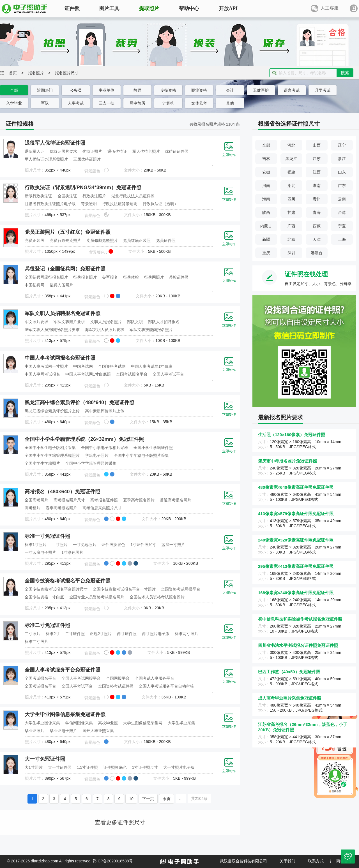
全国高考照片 (36, 500)
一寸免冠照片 (85, 545)
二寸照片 (33, 634)
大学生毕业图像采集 (42, 723)
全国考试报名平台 (132, 374)
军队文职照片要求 (69, 322)
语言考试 (292, 90)
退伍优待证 (117, 151)
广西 (291, 226)
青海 (317, 212)
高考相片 (33, 508)
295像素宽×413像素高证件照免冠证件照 (296, 566)
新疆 (266, 239)
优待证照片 (92, 151)
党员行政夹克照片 (65, 240)
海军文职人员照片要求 (105, 330)
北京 (291, 239)
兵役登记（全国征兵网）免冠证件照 (65, 269)
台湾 (342, 212)
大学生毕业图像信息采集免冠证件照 (65, 714)
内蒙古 (266, 226)
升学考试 (323, 90)
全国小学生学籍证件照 (153, 448)
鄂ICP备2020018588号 (113, 861)
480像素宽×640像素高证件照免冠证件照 (296, 487)
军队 (45, 103)
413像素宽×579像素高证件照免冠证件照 (296, 514)
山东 (342, 172)
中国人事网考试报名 (42, 374)
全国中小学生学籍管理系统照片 (52, 455)
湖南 (317, 186)
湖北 (291, 186)
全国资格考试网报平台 (181, 589)
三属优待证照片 (87, 159)
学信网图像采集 (79, 723)
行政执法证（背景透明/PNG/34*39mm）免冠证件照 (83, 188)
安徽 (266, 172)
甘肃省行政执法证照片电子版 (50, 204)
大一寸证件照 (60, 767)
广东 (342, 186)
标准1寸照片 (36, 545)
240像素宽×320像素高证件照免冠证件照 (296, 540)
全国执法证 (67, 196)
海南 (266, 199)
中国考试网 (83, 366)
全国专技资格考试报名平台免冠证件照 (68, 581)
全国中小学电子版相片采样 (105, 448)
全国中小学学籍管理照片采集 (91, 463)
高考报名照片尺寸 (69, 500)
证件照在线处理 (306, 274)
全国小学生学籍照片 (42, 463)
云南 (342, 199)
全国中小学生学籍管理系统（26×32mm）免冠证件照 (84, 439)
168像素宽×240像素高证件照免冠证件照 (296, 593)
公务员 (76, 90)
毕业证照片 (34, 731)
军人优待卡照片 (146, 151)
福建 (291, 172)
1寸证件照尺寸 (143, 545)
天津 (317, 239)
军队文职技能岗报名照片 (151, 330)
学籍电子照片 (97, 455)
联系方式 (316, 861)
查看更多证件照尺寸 (120, 822)
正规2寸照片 (101, 634)
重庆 (266, 253)
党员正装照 (34, 240)
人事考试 (76, 103)
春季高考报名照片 (61, 508)
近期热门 (45, 90)
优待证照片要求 (63, 151)
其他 (230, 103)
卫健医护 (261, 90)
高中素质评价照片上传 (105, 411)
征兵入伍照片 (61, 285)
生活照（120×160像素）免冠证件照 (292, 435)
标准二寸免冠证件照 (47, 625)
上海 (342, 239)
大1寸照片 (34, 767)
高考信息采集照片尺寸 (102, 508)
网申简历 (137, 103)
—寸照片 (60, 545)
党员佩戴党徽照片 (102, 240)
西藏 (317, 226)
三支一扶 (107, 103)
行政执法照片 (94, 196)
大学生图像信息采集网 (143, 723)
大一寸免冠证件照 (45, 759)
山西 (317, 145)
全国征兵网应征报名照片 (46, 277)
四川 (291, 199)
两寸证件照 (127, 634)
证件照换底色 (113, 545)
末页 (167, 799)
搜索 (345, 73)
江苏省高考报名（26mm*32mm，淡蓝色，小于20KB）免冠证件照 (303, 727)
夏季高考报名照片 (139, 500)
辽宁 (342, 145)
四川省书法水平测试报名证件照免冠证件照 (298, 645)
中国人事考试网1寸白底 (152, 366)
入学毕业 (14, 103)
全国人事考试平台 (168, 374)
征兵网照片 (154, 277)
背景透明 (89, 204)
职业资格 (199, 90)
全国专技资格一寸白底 (44, 597)
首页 (13, 73)
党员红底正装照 (137, 240)
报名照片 (36, 73)
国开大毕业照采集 (98, 731)
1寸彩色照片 (72, 552)
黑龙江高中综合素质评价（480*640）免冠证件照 (80, 402)
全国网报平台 (118, 678)
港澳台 (317, 253)
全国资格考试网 (112, 366)
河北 (291, 145)
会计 (230, 90)
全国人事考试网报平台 (81, 678)
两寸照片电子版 (156, 634)
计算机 (168, 103)
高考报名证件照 (104, 500)
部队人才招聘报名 (164, 322)
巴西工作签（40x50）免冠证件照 (289, 672)
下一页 (148, 799)
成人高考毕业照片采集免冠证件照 (290, 698)
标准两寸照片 (187, 634)
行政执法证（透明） (160, 204)
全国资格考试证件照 (116, 686)
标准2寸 (53, 634)
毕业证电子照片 (63, 731)
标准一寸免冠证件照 (47, 536)
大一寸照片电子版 (179, 767)
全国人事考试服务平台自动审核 (166, 686)
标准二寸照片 (36, 642)
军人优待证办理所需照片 (46, 159)
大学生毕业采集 (181, 723)
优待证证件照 (177, 151)
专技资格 (168, 90)
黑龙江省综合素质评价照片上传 (52, 411)
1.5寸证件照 (87, 767)
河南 (266, 186)
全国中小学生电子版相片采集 (50, 448)
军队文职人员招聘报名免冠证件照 (63, 313)
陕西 (266, 212)
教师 (137, 90)
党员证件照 (166, 240)
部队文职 (135, 322)
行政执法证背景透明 (120, 204)
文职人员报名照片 (106, 322)
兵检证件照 (179, 277)
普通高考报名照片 (176, 500)
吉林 (266, 159)
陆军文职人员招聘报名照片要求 (52, 330)
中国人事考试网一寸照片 (46, 366)
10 (131, 799)
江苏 (317, 159)
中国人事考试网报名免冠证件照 (60, 358)
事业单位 (107, 90)
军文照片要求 (36, 322)
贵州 (317, 199)
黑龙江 (291, 159)
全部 (14, 90)
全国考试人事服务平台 (155, 678)
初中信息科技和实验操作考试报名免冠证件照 (300, 619)
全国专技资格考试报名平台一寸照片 (124, 589)
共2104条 (199, 798)
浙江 (342, 159)
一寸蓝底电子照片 (40, 552)
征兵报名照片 (85, 277)
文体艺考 (199, 103)
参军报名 (110, 277)
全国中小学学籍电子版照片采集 (141, 455)
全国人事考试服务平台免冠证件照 (63, 670)
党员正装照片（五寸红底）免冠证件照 (68, 232)
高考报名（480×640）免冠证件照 (62, 492)
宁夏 (342, 226)
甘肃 (291, 212)
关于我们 (287, 861)
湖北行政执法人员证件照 (133, 196)
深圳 (291, 253)
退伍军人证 (34, 151)
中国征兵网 (34, 285)
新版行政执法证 (38, 196)
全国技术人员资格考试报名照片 (157, 597)
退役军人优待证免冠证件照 (55, 143)
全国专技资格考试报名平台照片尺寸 (56, 589)
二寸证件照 (75, 634)
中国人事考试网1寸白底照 (88, 374)
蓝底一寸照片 (173, 545)
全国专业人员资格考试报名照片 (97, 597)
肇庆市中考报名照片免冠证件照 (287, 461)
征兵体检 (131, 277)
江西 (317, 172)
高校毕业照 (108, 723)
